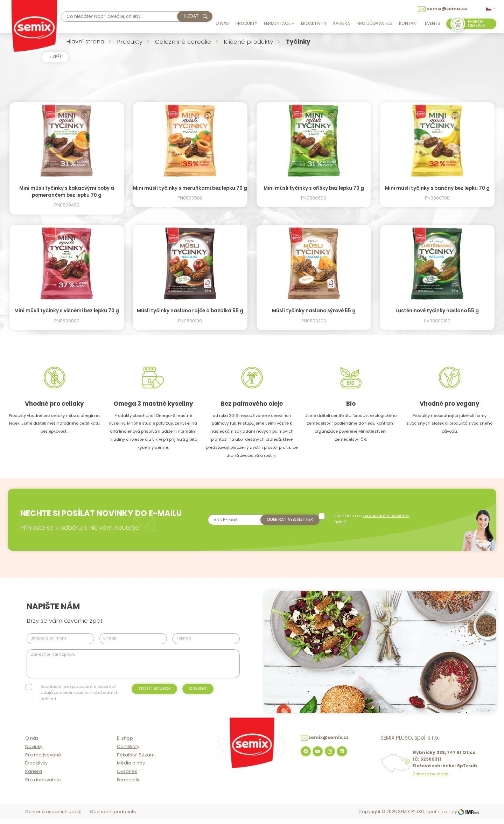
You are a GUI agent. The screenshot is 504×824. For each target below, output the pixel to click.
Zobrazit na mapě (431, 780)
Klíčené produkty (248, 42)
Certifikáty (128, 752)
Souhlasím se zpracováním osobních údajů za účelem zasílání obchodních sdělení (80, 693)
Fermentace (279, 23)
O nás (222, 23)
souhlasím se (373, 519)
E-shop (125, 744)
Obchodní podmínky (113, 817)
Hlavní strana (85, 41)
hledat (191, 16)
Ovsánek (127, 777)
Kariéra (342, 23)
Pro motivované (43, 760)
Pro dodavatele (374, 23)
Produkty (246, 23)
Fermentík (128, 785)
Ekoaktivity (314, 23)
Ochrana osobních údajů (53, 817)
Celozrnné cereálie (183, 42)
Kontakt (409, 23)
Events (433, 23)
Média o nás (131, 769)
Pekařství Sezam (136, 760)
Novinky (34, 752)
